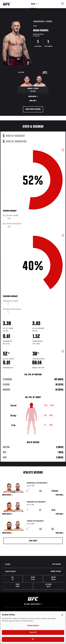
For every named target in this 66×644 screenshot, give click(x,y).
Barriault (31, 483)
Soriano (31, 502)
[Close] (62, 615)
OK (33, 639)
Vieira (30, 521)
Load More (33, 541)
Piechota (43, 483)
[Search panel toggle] (63, 4)
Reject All (33, 632)
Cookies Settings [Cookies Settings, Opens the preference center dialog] (33, 626)
